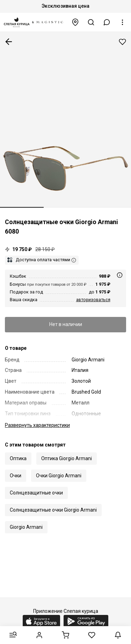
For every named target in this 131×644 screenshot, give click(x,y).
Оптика (18, 458)
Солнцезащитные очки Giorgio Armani (53, 510)
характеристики (37, 425)
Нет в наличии (66, 324)
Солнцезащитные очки (36, 493)
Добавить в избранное (122, 42)
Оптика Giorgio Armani (67, 458)
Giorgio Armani (26, 527)
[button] (107, 22)
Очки (16, 476)
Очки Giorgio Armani (59, 476)
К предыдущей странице (9, 42)
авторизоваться (93, 300)
